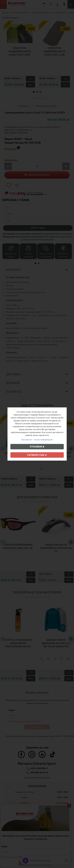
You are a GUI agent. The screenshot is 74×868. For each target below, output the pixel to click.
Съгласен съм (37, 455)
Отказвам (37, 446)
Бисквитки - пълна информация (37, 439)
